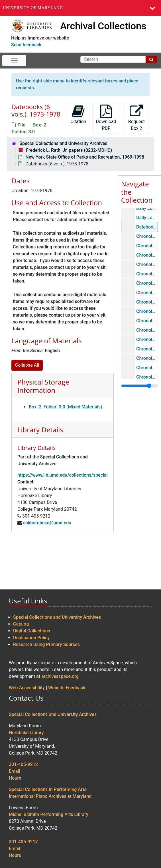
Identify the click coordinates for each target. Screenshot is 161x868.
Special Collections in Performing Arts (48, 789)
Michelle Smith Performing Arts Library (49, 814)
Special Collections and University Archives (63, 143)
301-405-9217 (23, 842)
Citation (78, 114)
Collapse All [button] (27, 365)
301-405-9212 (23, 764)
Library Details (40, 430)
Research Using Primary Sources (46, 644)
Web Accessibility (27, 688)
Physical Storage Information (43, 386)
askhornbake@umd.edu (47, 523)
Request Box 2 (136, 118)
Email (15, 771)
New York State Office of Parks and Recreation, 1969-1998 (85, 157)
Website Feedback (67, 688)
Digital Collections (32, 631)
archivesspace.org (60, 676)
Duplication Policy (31, 638)
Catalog (21, 624)
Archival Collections (103, 26)
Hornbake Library (26, 733)
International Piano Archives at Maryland (50, 796)
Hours (15, 778)
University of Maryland (33, 8)
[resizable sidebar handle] (139, 386)
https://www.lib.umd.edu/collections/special (63, 475)
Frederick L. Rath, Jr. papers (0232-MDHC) (69, 150)
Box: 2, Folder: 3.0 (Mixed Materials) (66, 407)
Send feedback (26, 45)
